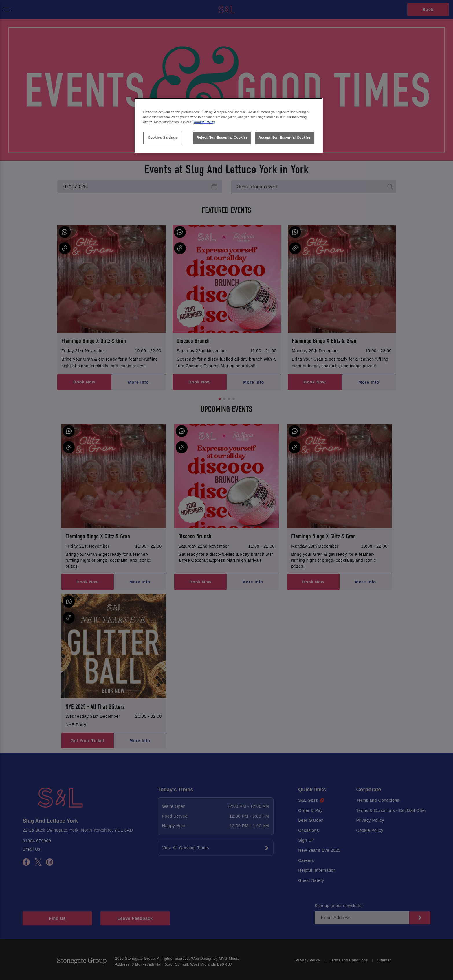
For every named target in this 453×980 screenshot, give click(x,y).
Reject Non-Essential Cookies (222, 137)
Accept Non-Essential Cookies (285, 137)
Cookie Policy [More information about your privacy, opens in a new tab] (205, 122)
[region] (229, 126)
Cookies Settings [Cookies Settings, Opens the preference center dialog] (163, 137)
